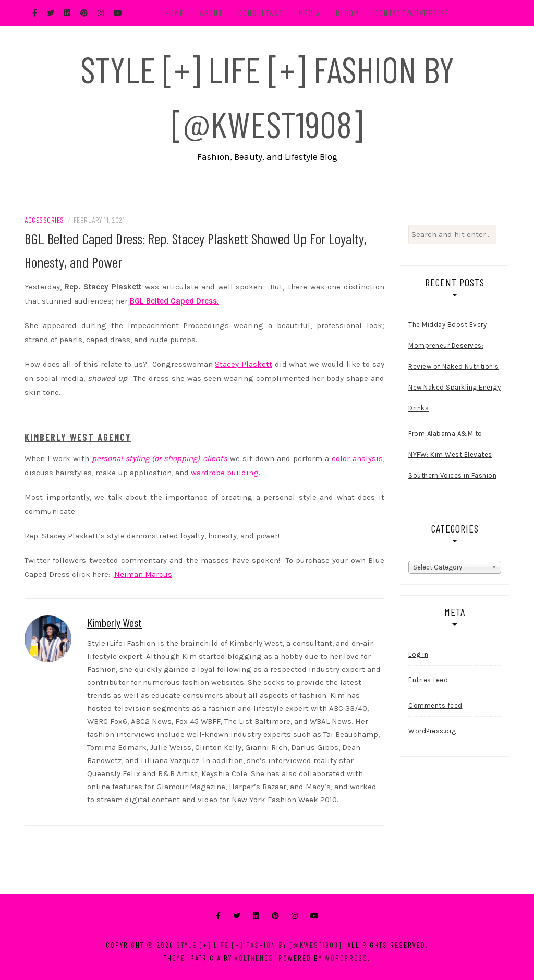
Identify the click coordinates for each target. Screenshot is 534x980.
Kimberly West (114, 622)
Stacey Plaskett (244, 364)
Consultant (261, 13)
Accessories (44, 220)
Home (175, 13)
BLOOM (348, 13)
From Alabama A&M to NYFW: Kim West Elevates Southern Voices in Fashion (452, 455)
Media (310, 13)
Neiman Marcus (143, 574)
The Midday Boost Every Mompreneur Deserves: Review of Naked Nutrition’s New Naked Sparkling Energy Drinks (454, 366)
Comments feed (435, 705)
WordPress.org (432, 731)
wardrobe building (225, 473)
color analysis (357, 458)
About (211, 13)
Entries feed (428, 680)
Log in (418, 654)
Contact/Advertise (412, 13)
